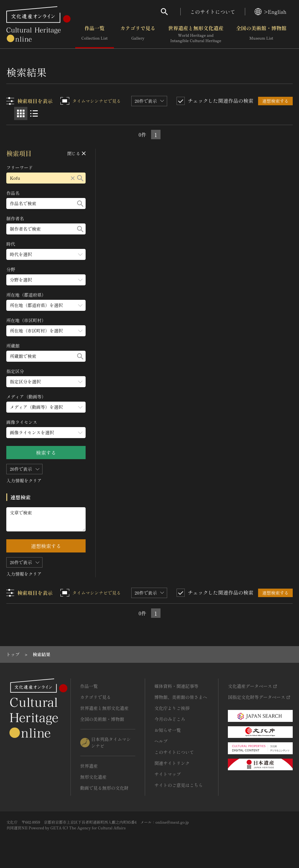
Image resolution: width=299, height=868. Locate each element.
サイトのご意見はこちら (179, 785)
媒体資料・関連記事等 (177, 686)
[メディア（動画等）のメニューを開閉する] (46, 407)
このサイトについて (213, 12)
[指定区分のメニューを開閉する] (46, 382)
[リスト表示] (34, 113)
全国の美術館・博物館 (261, 34)
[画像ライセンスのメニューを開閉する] (46, 433)
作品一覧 (95, 34)
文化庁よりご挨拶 (172, 708)
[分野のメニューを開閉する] (46, 280)
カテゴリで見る (138, 34)
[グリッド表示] (21, 113)
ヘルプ (161, 741)
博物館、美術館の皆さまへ (181, 697)
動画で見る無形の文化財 (104, 788)
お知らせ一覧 (168, 730)
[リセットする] (73, 178)
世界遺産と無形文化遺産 (196, 34)
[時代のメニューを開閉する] (46, 254)
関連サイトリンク (172, 763)
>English (271, 12)
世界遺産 (89, 766)
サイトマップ (168, 774)
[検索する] (81, 178)
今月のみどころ (170, 719)
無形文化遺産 (93, 777)
